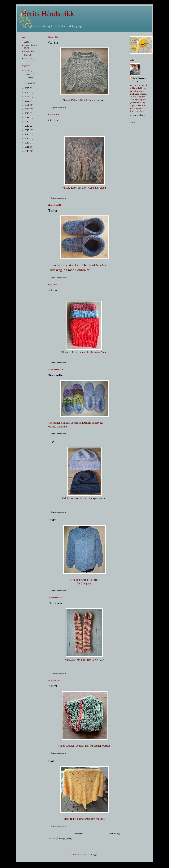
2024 (27, 92)
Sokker (27, 58)
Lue (51, 442)
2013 (27, 139)
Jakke (52, 520)
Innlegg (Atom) (66, 838)
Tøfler (53, 210)
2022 (27, 101)
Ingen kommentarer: (59, 107)
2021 (27, 105)
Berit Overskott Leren (139, 80)
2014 (27, 134)
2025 (27, 88)
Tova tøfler (56, 375)
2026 (27, 71)
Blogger (94, 855)
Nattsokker (56, 603)
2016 (27, 126)
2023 (27, 97)
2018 (27, 118)
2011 (27, 147)
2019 (27, 113)
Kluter (53, 290)
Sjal (51, 761)
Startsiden (78, 833)
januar (30, 83)
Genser (53, 43)
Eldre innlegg (114, 833)
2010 (27, 151)
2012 (27, 143)
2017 (27, 122)
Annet (27, 42)
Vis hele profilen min (138, 115)
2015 (27, 130)
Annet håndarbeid (32, 45)
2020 (27, 109)
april (29, 74)
